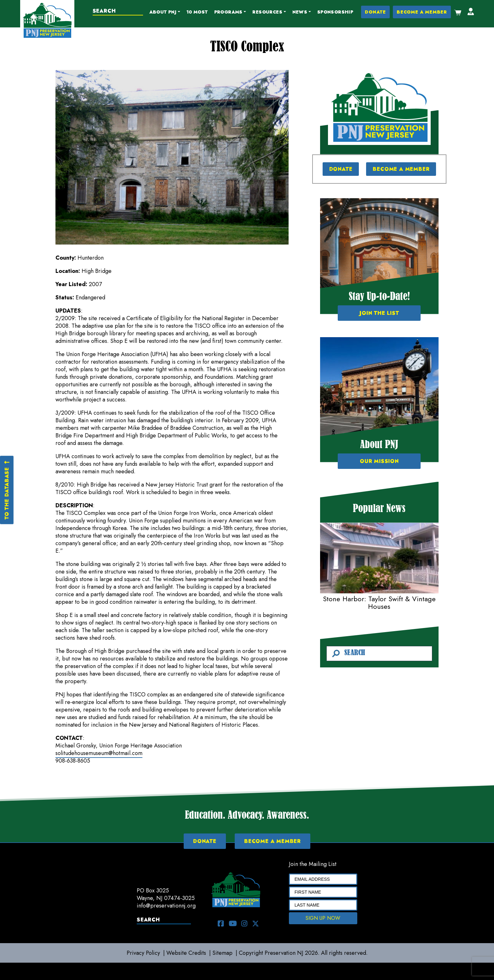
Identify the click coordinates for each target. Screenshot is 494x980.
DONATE (375, 12)
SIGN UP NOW (323, 918)
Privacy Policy (143, 953)
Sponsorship (335, 12)
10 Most (197, 12)
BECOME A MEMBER (422, 12)
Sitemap (222, 953)
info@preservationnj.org (166, 906)
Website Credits (186, 953)
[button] (165, 12)
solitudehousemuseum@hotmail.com (99, 753)
